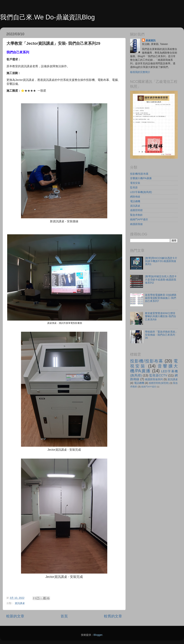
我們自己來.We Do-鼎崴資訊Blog (47, 17)
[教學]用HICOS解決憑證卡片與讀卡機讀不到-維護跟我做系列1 (161, 261)
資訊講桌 (20, 603)
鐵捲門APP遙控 (139, 219)
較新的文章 (15, 616)
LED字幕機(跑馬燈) (141, 192)
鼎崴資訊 (151, 40)
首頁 (64, 616)
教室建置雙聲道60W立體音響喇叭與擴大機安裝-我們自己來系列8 (161, 316)
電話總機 (135, 201)
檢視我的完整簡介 (140, 72)
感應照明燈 (136, 210)
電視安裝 (135, 183)
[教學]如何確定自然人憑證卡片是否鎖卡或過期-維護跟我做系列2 (161, 280)
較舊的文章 (113, 616)
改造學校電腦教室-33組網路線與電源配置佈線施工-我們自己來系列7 (161, 298)
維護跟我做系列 (154, 379)
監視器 (134, 187)
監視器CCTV (158, 375)
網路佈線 (135, 197)
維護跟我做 (136, 224)
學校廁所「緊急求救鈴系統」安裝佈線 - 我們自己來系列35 (161, 335)
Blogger (98, 635)
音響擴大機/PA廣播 (141, 178)
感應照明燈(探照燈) (159, 383)
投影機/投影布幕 (139, 174)
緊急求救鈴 (136, 215)
